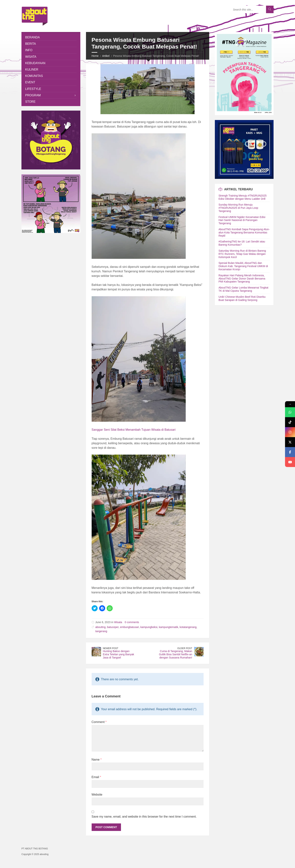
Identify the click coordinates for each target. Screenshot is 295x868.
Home (95, 56)
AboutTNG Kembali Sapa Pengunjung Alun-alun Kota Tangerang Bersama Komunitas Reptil (244, 232)
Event (30, 82)
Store (30, 102)
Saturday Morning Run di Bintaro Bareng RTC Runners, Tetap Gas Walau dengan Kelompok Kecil (242, 254)
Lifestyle (33, 89)
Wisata (118, 622)
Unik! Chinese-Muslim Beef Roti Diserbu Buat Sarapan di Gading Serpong (242, 298)
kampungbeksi (149, 627)
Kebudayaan (35, 63)
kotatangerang (188, 627)
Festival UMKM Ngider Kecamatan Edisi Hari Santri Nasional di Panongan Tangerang (242, 220)
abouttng (101, 627)
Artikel (106, 56)
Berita (31, 44)
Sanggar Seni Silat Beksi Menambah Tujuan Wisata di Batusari (134, 430)
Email (96, 777)
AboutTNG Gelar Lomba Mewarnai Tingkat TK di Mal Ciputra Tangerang (244, 289)
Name (97, 760)
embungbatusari (129, 627)
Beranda (32, 37)
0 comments (132, 622)
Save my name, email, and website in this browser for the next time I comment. (144, 817)
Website (97, 795)
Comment (99, 722)
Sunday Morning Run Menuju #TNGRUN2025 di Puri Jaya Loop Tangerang (238, 208)
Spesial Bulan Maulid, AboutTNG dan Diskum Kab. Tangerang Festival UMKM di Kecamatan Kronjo (243, 266)
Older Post (185, 648)
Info (29, 50)
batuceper (113, 627)
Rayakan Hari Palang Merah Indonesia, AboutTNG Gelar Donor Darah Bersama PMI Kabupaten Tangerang (242, 279)
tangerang (101, 631)
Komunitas (34, 76)
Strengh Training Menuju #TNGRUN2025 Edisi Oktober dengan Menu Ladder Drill (243, 197)
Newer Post (111, 648)
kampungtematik (168, 627)
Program (33, 95)
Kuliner (32, 69)
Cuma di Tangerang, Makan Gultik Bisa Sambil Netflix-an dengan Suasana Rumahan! (176, 654)
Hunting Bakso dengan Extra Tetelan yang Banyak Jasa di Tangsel (119, 654)
